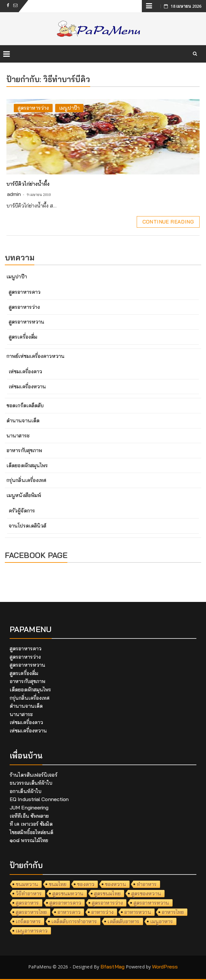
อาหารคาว (69, 912)
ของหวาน (116, 884)
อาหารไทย (173, 912)
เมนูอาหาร (162, 921)
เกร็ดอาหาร (28, 921)
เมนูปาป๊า (69, 108)
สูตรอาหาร (27, 903)
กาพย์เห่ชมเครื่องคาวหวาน (35, 356)
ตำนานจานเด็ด (23, 420)
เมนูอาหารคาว (32, 931)
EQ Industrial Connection (39, 799)
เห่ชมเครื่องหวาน (27, 386)
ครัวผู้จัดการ (22, 511)
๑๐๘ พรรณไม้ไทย (29, 840)
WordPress (165, 967)
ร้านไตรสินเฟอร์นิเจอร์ (34, 775)
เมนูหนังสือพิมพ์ (24, 495)
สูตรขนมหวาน (68, 893)
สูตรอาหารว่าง (33, 108)
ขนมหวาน (27, 884)
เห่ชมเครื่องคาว (25, 371)
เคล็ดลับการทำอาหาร (74, 921)
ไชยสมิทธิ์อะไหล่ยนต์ (32, 832)
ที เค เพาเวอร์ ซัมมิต (31, 824)
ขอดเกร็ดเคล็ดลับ (25, 405)
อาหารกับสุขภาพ (24, 450)
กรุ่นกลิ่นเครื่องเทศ (26, 480)
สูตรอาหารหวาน (26, 322)
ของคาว (86, 884)
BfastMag (112, 967)
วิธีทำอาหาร (29, 893)
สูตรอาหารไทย (31, 912)
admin (14, 194)
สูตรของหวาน (146, 893)
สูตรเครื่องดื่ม (23, 337)
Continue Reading (168, 222)
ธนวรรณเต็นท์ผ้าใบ (31, 783)
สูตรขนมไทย (107, 893)
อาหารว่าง (102, 912)
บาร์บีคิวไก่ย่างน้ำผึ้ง (28, 184)
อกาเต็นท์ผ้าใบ (26, 791)
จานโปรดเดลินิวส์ (27, 526)
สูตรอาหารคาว (25, 292)
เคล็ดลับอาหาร (123, 921)
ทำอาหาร (147, 884)
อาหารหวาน (138, 912)
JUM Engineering (29, 807)
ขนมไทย (58, 884)
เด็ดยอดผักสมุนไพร (27, 465)
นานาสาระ (18, 435)
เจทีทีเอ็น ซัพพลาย (29, 816)
